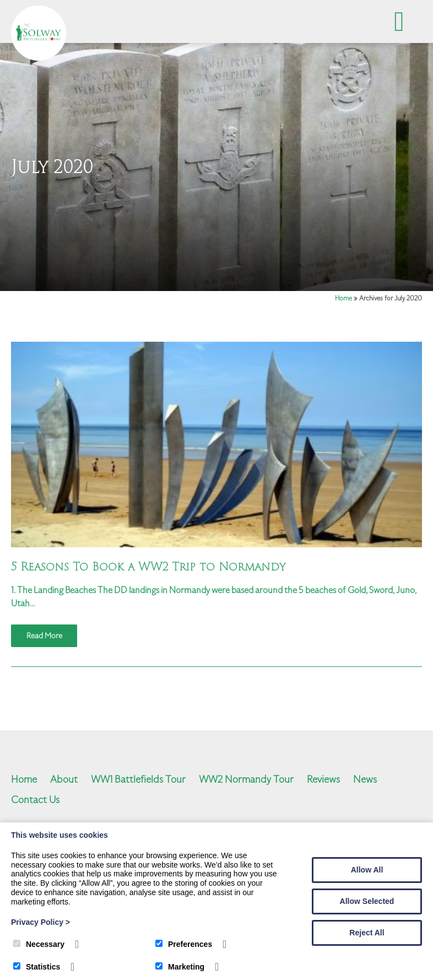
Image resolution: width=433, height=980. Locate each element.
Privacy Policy (40, 922)
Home (343, 298)
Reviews (323, 779)
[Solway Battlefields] (39, 58)
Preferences (184, 944)
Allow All (367, 870)
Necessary (39, 944)
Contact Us (35, 799)
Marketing (180, 967)
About (64, 779)
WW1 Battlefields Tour (138, 779)
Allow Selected (367, 901)
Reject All (367, 933)
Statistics (37, 967)
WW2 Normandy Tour (246, 779)
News (365, 779)
